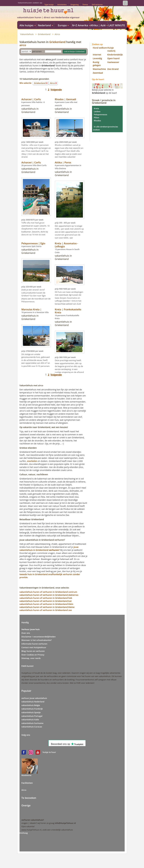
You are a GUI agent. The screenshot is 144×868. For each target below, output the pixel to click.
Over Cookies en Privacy (33, 655)
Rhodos (97, 121)
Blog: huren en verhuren (33, 651)
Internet (97, 55)
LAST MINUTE (117, 25)
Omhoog (24, 833)
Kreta (96, 108)
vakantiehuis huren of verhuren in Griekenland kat (46, 601)
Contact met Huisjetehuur (34, 647)
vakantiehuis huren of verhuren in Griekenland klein (46, 604)
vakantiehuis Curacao (32, 727)
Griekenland (44, 34)
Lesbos (97, 111)
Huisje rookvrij (111, 49)
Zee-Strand (113, 69)
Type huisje (49, 4)
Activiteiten (62, 4)
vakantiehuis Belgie (31, 705)
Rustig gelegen (97, 64)
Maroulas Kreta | (31, 309)
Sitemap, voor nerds (31, 658)
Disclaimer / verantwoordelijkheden (39, 637)
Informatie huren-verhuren (34, 644)
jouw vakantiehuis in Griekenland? (49, 548)
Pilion (97, 118)
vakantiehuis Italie (30, 720)
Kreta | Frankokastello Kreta (68, 311)
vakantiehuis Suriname (32, 723)
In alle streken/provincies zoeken (106, 128)
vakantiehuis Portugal (32, 716)
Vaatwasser (113, 62)
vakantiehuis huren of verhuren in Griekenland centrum (48, 592)
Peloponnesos (101, 114)
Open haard (113, 58)
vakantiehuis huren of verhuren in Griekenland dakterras (49, 595)
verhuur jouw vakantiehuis (34, 698)
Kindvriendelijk (115, 55)
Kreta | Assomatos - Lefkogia (67, 245)
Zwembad (98, 73)
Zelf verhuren (97, 4)
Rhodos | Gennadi (66, 99)
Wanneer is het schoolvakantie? (37, 640)
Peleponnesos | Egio (33, 243)
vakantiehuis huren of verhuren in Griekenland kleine (47, 607)
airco (23, 45)
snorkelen (32, 461)
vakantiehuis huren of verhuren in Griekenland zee (46, 610)
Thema (85, 4)
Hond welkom (100, 48)
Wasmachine (99, 69)
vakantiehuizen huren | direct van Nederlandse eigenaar (48, 17)
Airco (57, 34)
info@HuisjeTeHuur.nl (65, 823)
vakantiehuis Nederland (33, 702)
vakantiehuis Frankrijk (32, 709)
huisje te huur (49, 752)
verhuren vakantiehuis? (33, 820)
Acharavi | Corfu (31, 99)
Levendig (97, 58)
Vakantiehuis (27, 34)
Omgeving (75, 4)
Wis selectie (26, 83)
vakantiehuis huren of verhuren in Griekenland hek (46, 598)
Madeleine (27, 775)
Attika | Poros (63, 162)
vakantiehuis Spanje (31, 712)
